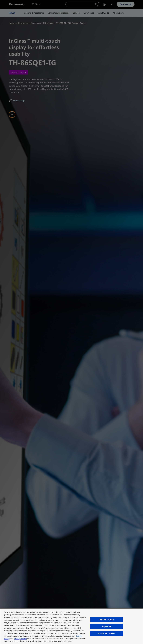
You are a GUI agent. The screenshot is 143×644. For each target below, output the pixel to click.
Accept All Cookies (107, 633)
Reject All (107, 626)
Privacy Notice (20, 639)
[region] (71, 626)
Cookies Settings (106, 619)
